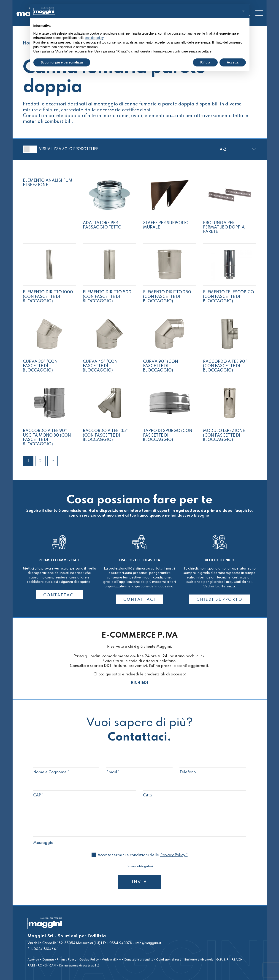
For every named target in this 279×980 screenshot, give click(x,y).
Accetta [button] (233, 62)
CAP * (85, 791)
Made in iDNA (111, 960)
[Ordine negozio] (238, 150)
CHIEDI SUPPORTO (220, 600)
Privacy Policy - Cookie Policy (78, 960)
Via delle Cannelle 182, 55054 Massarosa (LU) (64, 943)
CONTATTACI (59, 595)
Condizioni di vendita (139, 960)
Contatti (48, 960)
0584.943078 (120, 943)
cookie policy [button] (94, 38)
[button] (244, 11)
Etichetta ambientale (199, 960)
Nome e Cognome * (66, 767)
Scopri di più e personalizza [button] (62, 62)
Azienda (33, 960)
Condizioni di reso (169, 960)
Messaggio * (140, 840)
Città (195, 791)
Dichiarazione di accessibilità (79, 966)
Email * (139, 767)
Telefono (213, 767)
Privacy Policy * (174, 855)
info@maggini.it (148, 943)
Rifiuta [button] (205, 62)
